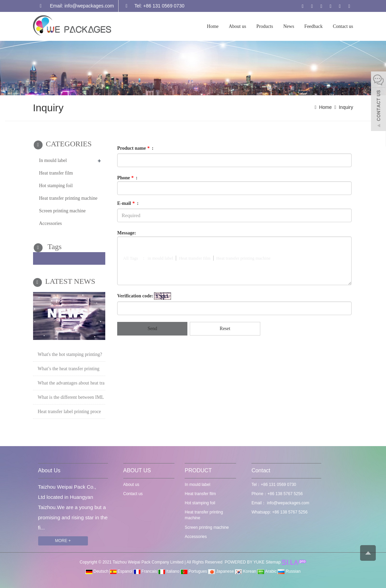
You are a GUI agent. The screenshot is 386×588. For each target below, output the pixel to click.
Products (265, 26)
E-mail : (128, 203)
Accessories (51, 223)
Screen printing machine (63, 211)
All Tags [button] (130, 258)
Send (152, 329)
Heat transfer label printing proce (70, 412)
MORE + (63, 541)
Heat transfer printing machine (68, 198)
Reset (225, 329)
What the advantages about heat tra (71, 383)
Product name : (135, 148)
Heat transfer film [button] (195, 258)
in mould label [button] (160, 258)
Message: (127, 233)
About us (238, 26)
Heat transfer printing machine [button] (243, 258)
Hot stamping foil (56, 186)
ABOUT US (137, 470)
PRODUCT (198, 470)
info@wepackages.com (288, 503)
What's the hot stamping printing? (70, 354)
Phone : (127, 178)
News (289, 26)
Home (213, 26)
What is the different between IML (71, 397)
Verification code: (135, 296)
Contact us (343, 26)
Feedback (313, 26)
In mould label (53, 160)
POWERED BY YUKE (245, 562)
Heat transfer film (56, 173)
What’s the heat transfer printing (69, 369)
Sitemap (273, 562)
